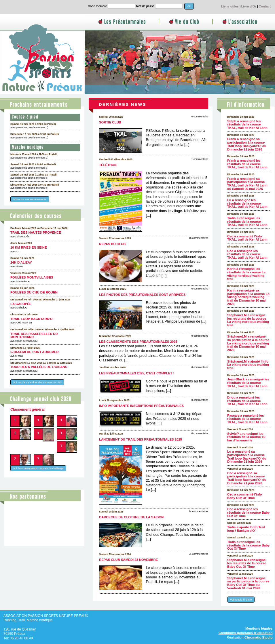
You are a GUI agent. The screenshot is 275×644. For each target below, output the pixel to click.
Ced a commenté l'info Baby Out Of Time (244, 496)
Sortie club (110, 122)
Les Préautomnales (125, 22)
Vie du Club (187, 22)
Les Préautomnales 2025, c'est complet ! (137, 373)
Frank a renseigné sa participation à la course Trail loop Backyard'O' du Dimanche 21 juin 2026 (247, 144)
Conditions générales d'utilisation (245, 633)
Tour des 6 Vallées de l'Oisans (39, 367)
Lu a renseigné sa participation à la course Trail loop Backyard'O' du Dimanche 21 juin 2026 (247, 457)
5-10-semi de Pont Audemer (35, 352)
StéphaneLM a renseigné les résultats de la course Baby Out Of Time (247, 563)
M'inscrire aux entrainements (30, 199)
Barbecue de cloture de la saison (131, 517)
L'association (243, 22)
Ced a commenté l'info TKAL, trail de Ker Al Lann (247, 238)
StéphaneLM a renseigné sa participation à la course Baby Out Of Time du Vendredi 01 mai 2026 (248, 583)
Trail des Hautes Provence (36, 233)
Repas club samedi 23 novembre (128, 560)
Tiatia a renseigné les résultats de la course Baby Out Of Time (248, 545)
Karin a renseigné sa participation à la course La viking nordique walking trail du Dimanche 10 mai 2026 (248, 297)
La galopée (21, 304)
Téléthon (108, 165)
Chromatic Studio (259, 637)
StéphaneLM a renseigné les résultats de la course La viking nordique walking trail (248, 320)
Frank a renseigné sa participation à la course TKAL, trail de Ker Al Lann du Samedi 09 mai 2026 (247, 184)
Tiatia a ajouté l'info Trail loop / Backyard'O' (246, 529)
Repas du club (112, 244)
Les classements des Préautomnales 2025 (138, 342)
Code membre (97, 6)
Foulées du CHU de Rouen (34, 292)
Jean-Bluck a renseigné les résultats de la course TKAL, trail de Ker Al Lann (248, 383)
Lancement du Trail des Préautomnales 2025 (141, 439)
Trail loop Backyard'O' (32, 319)
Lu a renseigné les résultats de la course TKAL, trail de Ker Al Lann (247, 203)
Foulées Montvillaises (32, 277)
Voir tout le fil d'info (241, 600)
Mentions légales (259, 628)
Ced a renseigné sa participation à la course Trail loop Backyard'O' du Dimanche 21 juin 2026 (247, 478)
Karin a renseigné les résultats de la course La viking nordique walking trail (246, 274)
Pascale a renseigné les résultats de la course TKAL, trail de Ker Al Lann (247, 419)
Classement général (28, 409)
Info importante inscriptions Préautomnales (141, 406)
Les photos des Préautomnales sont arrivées (142, 295)
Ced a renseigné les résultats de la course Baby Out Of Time (248, 512)
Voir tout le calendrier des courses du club (37, 382)
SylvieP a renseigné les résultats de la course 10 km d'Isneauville (246, 437)
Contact (265, 6)
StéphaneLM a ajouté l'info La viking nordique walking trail (248, 365)
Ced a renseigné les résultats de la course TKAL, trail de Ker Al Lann (247, 254)
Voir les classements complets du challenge (38, 468)
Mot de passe (145, 6)
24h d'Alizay (21, 262)
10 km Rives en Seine (29, 247)
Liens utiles (230, 6)
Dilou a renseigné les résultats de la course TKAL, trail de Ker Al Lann (247, 401)
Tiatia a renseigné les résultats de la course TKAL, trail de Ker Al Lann (247, 221)
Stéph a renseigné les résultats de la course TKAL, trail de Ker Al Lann (247, 124)
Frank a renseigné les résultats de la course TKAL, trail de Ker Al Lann (247, 164)
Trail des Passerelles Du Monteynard (34, 336)
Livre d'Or (249, 6)
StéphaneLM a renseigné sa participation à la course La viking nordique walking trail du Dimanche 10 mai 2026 (248, 343)
